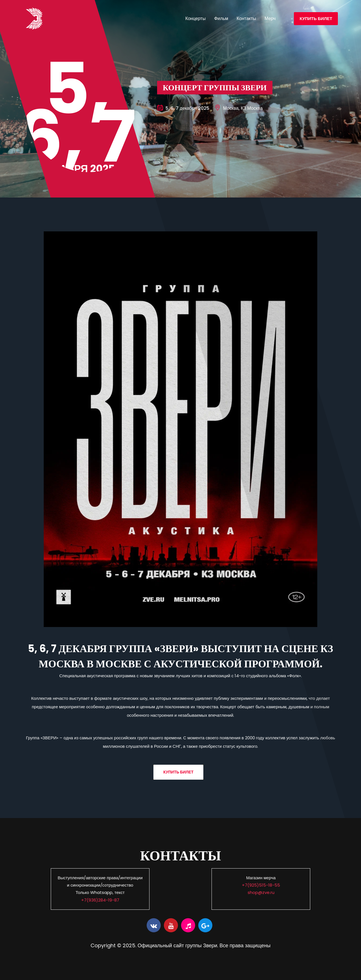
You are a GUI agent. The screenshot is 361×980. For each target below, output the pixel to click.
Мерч (270, 18)
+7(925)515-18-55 (261, 885)
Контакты (246, 18)
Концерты (195, 18)
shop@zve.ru (261, 892)
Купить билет (316, 18)
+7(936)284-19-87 (100, 900)
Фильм (221, 18)
